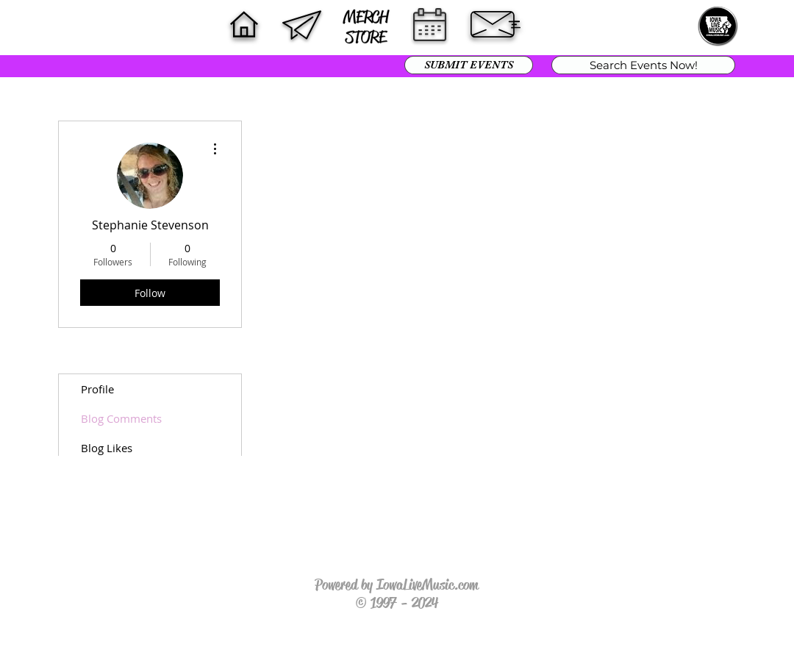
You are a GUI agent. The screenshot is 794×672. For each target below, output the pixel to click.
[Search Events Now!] (643, 65)
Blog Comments (121, 418)
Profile (97, 389)
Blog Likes (107, 448)
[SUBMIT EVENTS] (469, 65)
